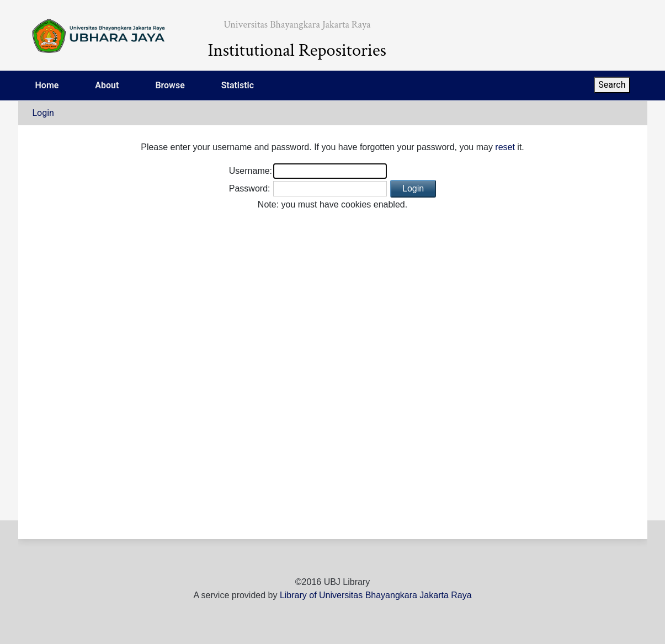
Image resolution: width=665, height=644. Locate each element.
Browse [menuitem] (170, 85)
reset (505, 147)
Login (43, 113)
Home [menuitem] (47, 85)
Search (612, 85)
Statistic (238, 85)
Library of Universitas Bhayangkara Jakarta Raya (376, 595)
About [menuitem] (107, 85)
